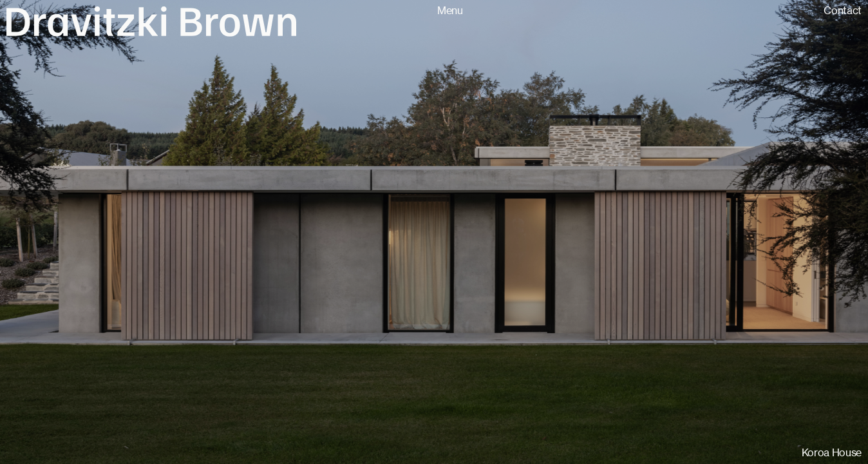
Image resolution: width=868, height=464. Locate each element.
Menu (450, 10)
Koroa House (832, 453)
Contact (843, 10)
